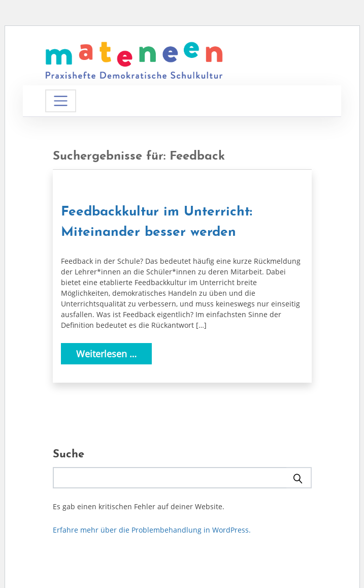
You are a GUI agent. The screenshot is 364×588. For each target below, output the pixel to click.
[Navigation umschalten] (61, 101)
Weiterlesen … (106, 354)
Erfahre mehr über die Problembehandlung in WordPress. (152, 530)
